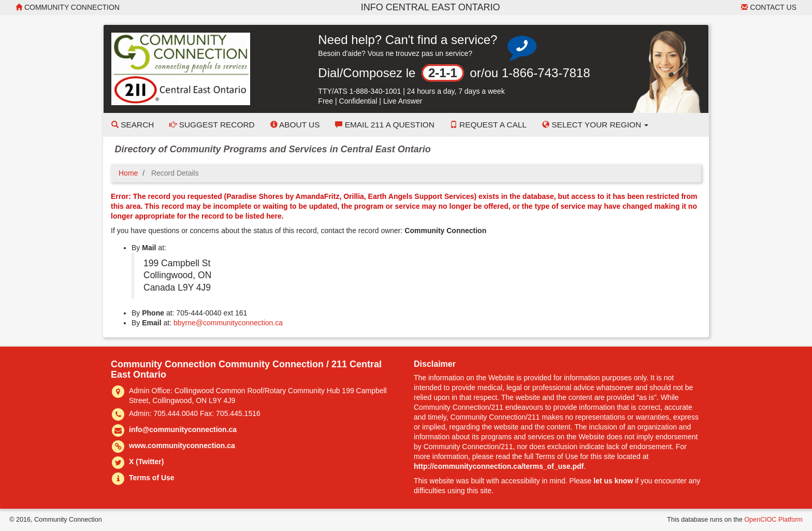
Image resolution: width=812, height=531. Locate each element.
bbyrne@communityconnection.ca (228, 323)
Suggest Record (212, 125)
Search (133, 125)
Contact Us (769, 7)
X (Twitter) (146, 462)
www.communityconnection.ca (182, 446)
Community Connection (68, 7)
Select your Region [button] (596, 125)
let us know (613, 481)
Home (128, 173)
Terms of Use (152, 478)
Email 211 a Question (385, 125)
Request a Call (488, 125)
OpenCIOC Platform (773, 520)
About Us (295, 125)
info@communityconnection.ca (183, 429)
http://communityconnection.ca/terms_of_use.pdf (499, 466)
